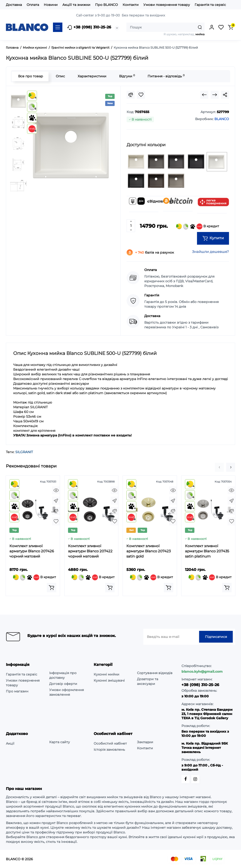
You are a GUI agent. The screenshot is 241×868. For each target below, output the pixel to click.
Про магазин (17, 691)
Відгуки (127, 76)
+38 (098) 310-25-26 (89, 27)
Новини (51, 5)
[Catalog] (58, 27)
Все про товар (30, 76)
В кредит (198, 226)
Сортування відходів (155, 673)
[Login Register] (212, 27)
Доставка (14, 5)
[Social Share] (225, 95)
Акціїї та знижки (76, 5)
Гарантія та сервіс (210, 5)
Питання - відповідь (166, 76)
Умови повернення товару (167, 5)
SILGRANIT (24, 452)
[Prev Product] (204, 95)
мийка (200, 34)
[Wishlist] (141, 95)
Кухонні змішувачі (109, 680)
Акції (10, 743)
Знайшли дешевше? (211, 252)
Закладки (145, 742)
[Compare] (131, 95)
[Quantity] (131, 226)
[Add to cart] (52, 588)
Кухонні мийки (106, 674)
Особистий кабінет (110, 743)
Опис (60, 76)
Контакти (131, 5)
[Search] (200, 27)
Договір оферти (63, 684)
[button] (219, 467)
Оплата (33, 5)
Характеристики (92, 76)
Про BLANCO (106, 5)
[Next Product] (215, 95)
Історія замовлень (109, 750)
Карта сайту (60, 742)
